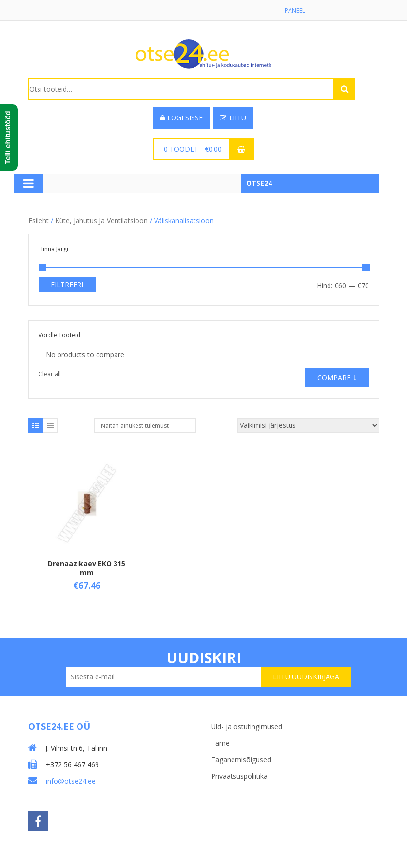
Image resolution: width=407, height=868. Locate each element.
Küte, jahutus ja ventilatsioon (101, 221)
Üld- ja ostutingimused (247, 726)
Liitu (233, 118)
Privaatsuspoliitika (239, 776)
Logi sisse (182, 118)
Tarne (220, 743)
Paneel (295, 10)
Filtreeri (67, 284)
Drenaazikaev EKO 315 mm (87, 568)
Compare (334, 377)
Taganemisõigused (241, 760)
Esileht (39, 221)
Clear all (50, 374)
